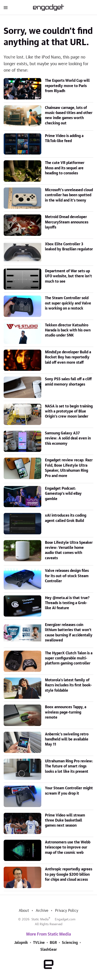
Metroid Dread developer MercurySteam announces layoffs (67, 222)
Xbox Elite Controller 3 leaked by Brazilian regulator (69, 247)
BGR (53, 943)
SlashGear (49, 950)
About (24, 911)
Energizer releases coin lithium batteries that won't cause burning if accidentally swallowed (69, 633)
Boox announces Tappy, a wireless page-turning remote (66, 712)
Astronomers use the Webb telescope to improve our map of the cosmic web (68, 847)
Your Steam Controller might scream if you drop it (69, 791)
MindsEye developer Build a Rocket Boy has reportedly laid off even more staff (68, 357)
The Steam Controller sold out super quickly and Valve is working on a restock (68, 303)
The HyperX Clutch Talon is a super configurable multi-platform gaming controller (69, 658)
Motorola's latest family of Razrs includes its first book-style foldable (68, 685)
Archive (42, 911)
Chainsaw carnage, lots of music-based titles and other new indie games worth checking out (69, 116)
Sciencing (70, 943)
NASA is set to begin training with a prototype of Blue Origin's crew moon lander (69, 411)
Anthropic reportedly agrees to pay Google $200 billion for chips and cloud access (69, 874)
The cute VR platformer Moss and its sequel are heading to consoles (65, 168)
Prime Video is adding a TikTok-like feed (64, 138)
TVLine (39, 943)
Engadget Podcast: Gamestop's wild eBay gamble (63, 494)
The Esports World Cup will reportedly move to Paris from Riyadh (67, 86)
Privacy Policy (67, 911)
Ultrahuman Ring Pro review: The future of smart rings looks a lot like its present (69, 766)
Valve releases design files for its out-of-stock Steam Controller (67, 576)
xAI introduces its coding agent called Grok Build (66, 518)
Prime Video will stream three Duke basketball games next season (65, 821)
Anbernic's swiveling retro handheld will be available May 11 (67, 739)
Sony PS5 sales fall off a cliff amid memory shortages (68, 382)
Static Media (40, 919)
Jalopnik (21, 943)
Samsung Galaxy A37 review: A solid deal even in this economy (68, 438)
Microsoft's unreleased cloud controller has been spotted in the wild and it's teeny (69, 195)
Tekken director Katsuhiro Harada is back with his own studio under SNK (68, 330)
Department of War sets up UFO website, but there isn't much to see (68, 276)
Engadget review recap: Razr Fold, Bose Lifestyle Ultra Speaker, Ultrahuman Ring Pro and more (69, 468)
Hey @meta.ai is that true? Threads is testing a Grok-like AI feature (67, 603)
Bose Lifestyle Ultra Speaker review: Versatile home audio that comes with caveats (69, 550)
